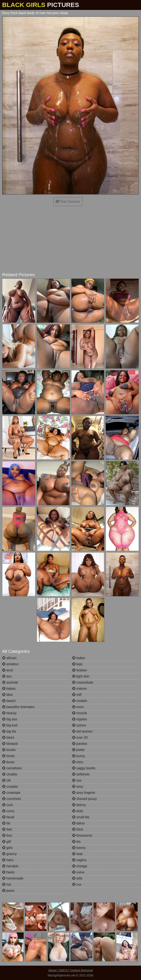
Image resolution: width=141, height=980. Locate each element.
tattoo (78, 823)
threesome (82, 835)
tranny (79, 848)
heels (8, 872)
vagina (79, 860)
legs (77, 664)
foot (7, 835)
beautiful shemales (18, 707)
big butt (10, 725)
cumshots (11, 799)
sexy (78, 787)
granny (9, 854)
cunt (7, 805)
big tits (9, 731)
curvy (8, 811)
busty (8, 762)
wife (77, 878)
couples (10, 787)
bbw (7, 695)
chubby (10, 774)
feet (7, 829)
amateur (10, 664)
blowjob (10, 744)
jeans (8, 891)
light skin (81, 676)
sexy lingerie (84, 793)
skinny (79, 805)
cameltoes (12, 768)
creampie (11, 793)
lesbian (80, 670)
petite (78, 750)
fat (6, 823)
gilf (6, 842)
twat (77, 854)
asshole (10, 682)
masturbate (83, 682)
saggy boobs (84, 768)
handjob (10, 866)
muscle (80, 713)
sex (77, 780)
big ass (10, 719)
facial (8, 817)
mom (78, 707)
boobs (9, 750)
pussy (79, 756)
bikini (8, 738)
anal (7, 670)
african (9, 658)
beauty (9, 713)
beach (9, 701)
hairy (8, 860)
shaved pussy (85, 799)
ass (7, 676)
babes (9, 689)
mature (79, 689)
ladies (79, 658)
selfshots (81, 774)
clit (6, 780)
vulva (78, 872)
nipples (80, 719)
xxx (77, 884)
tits (76, 842)
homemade (13, 878)
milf (77, 695)
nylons (79, 725)
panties (80, 744)
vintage (80, 866)
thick (78, 829)
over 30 (80, 738)
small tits (81, 817)
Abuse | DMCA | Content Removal (70, 970)
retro (78, 762)
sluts (78, 811)
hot (7, 884)
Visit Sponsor (68, 202)
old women (82, 731)
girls (7, 848)
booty (8, 756)
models (80, 701)
